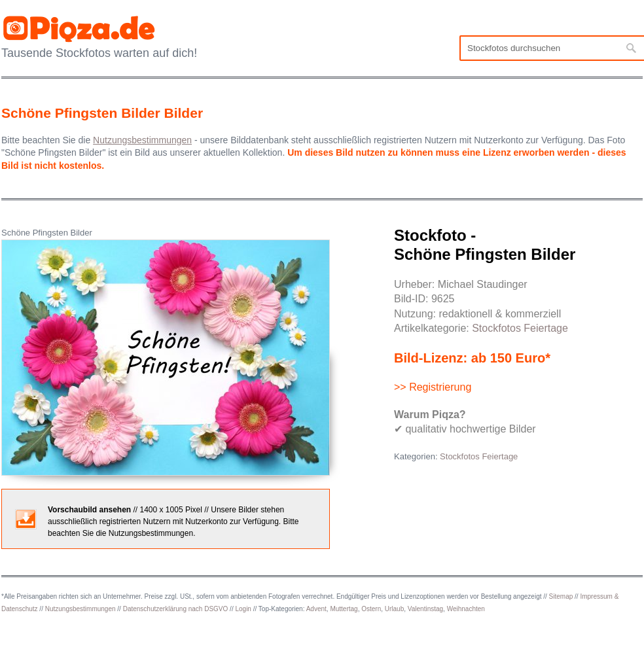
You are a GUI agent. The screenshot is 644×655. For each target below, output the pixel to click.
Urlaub (394, 609)
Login (243, 609)
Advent (316, 609)
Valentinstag (425, 609)
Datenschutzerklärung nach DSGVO (176, 609)
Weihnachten (466, 609)
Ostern (371, 609)
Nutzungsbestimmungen (80, 609)
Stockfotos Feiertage (520, 328)
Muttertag (344, 609)
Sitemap (561, 596)
